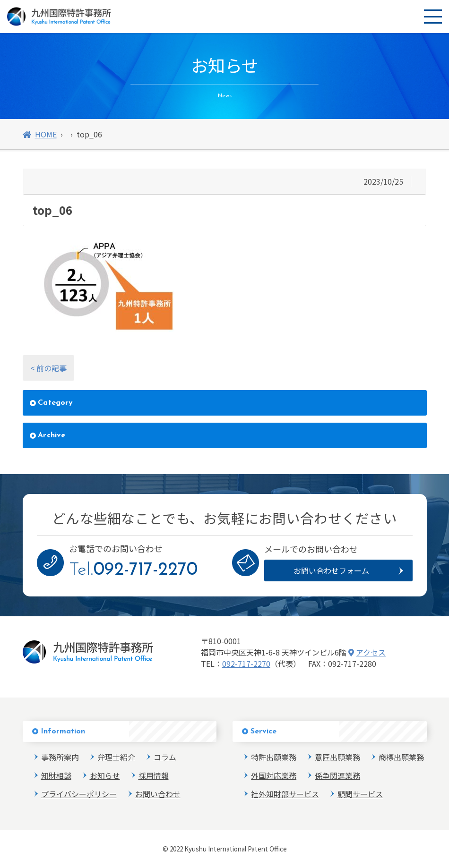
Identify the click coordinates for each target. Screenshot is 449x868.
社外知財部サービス (285, 794)
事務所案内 (60, 757)
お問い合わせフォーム (331, 570)
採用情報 (154, 775)
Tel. (133, 570)
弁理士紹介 (116, 757)
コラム (165, 757)
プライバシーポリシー (79, 794)
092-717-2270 (246, 664)
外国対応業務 (274, 775)
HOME (40, 134)
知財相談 (56, 775)
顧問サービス (360, 794)
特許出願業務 (274, 757)
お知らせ (105, 775)
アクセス (367, 652)
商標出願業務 (401, 757)
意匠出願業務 (337, 757)
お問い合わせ (158, 794)
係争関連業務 (337, 775)
